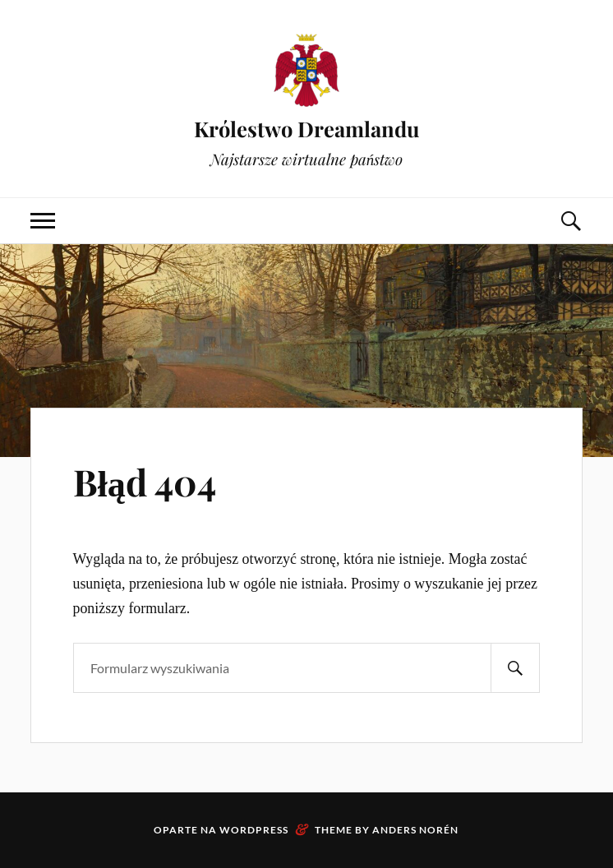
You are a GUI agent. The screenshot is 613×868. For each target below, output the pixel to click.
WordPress (254, 830)
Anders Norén (415, 830)
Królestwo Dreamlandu (306, 128)
